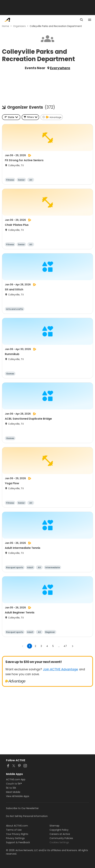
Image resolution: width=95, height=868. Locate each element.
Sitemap (54, 826)
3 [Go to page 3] (41, 646)
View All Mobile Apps (18, 796)
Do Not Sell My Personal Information (27, 816)
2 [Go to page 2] (35, 646)
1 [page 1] (29, 646)
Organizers (19, 26)
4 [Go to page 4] (47, 646)
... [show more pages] (59, 646)
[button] (30, 117)
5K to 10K (11, 788)
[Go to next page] (73, 646)
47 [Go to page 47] (65, 646)
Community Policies (61, 838)
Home (6, 26)
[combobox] (11, 117)
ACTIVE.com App (16, 779)
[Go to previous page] (23, 646)
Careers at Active (60, 834)
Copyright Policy (59, 830)
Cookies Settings (59, 842)
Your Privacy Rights (17, 834)
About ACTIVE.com (17, 826)
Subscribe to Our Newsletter (22, 808)
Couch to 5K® (14, 784)
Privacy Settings (15, 838)
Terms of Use (14, 830)
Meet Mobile (13, 792)
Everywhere (60, 68)
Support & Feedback (18, 842)
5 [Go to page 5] (53, 646)
